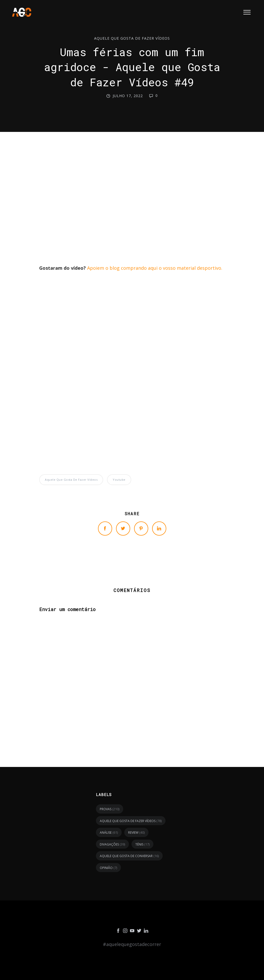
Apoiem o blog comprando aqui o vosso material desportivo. (155, 268)
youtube (119, 480)
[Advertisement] (132, 203)
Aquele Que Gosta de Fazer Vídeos (132, 38)
